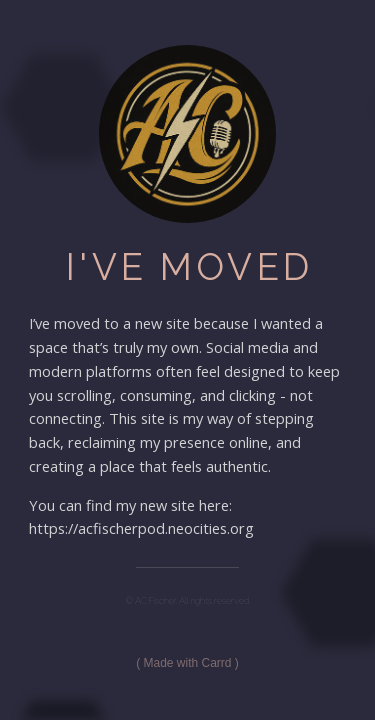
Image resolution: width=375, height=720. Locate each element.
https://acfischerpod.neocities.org (141, 528)
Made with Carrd (187, 663)
